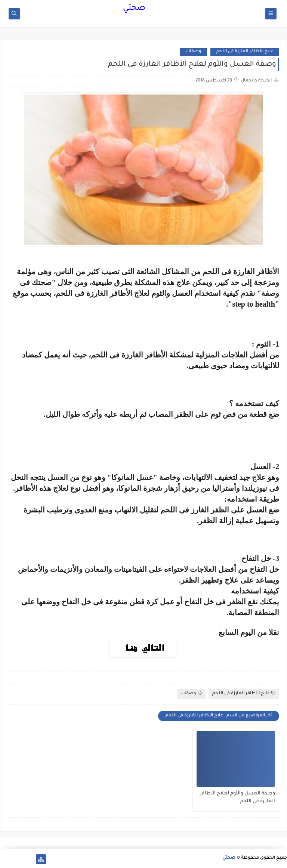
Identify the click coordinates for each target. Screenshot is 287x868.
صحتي (134, 9)
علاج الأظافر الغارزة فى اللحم (245, 52)
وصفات (194, 52)
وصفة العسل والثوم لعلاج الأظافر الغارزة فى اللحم (237, 798)
